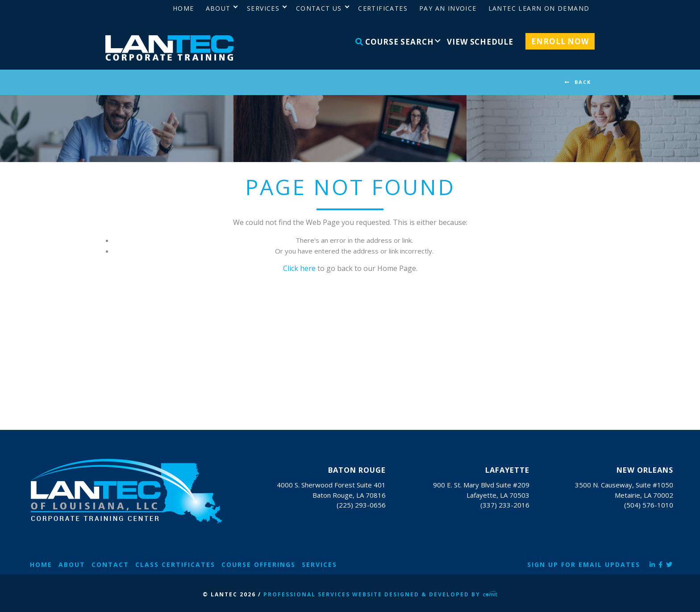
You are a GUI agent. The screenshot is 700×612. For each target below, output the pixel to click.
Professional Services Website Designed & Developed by (380, 594)
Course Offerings (258, 564)
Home (41, 564)
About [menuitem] (218, 8)
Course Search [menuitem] (395, 42)
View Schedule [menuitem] (480, 42)
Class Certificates (175, 564)
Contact (110, 564)
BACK (583, 82)
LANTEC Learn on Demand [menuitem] (539, 8)
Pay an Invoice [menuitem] (448, 8)
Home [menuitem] (183, 8)
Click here (299, 268)
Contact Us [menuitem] (319, 8)
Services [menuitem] (263, 8)
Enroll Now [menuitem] (560, 41)
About (72, 564)
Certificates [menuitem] (383, 8)
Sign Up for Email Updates (584, 564)
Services (319, 564)
